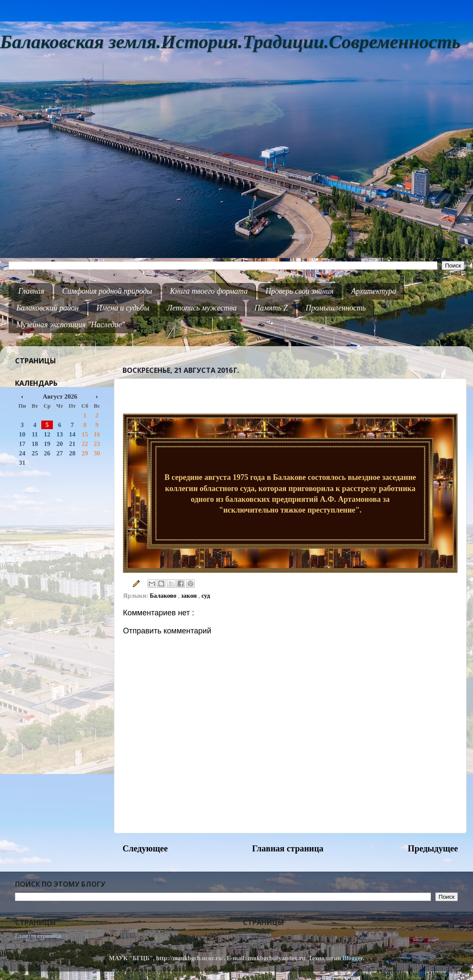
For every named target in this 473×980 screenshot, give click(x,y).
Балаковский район (48, 308)
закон (190, 596)
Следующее (145, 848)
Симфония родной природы (107, 291)
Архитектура (374, 291)
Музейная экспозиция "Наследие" (71, 325)
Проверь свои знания (300, 291)
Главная (31, 291)
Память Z (271, 308)
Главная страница (288, 848)
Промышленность (336, 308)
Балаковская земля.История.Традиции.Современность (230, 42)
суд (206, 596)
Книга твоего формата (209, 291)
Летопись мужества (202, 308)
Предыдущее (433, 848)
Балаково (164, 596)
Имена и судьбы (123, 308)
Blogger (353, 958)
